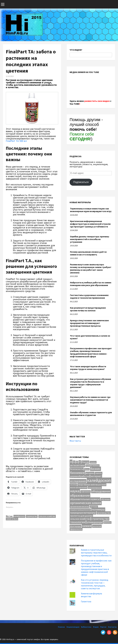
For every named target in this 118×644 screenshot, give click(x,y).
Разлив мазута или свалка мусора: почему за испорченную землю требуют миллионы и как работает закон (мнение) (91, 269)
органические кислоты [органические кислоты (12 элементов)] (79, 507)
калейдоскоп (19, 516)
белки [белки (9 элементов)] (87, 469)
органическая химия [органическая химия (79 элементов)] (86, 503)
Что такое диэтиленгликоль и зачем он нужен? (90, 337)
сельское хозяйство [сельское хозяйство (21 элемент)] (80, 519)
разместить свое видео (97, 101)
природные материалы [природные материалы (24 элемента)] (83, 513)
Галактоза (86, 601)
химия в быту (12, 519)
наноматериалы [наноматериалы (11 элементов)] (95, 488)
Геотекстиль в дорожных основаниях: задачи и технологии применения (89, 297)
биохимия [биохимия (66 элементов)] (77, 473)
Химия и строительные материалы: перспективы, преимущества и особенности (96, 553)
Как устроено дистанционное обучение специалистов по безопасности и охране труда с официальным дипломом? (91, 383)
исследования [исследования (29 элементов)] (78, 481)
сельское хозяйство (47, 516)
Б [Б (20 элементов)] (74, 462)
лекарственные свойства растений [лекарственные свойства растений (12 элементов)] (92, 485)
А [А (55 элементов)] (71, 462)
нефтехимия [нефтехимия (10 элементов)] (86, 492)
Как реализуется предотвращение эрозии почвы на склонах (88, 309)
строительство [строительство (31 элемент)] (100, 519)
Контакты (112, 627)
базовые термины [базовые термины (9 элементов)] (93, 466)
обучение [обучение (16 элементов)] (106, 499)
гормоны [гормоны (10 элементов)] (99, 473)
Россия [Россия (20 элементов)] (85, 462)
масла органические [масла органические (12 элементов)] (78, 488)
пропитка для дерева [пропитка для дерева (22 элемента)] (81, 516)
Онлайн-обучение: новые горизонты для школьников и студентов (91, 414)
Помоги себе (82, 136)
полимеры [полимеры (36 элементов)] (98, 509)
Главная (61, 627)
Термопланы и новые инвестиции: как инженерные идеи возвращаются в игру (91, 210)
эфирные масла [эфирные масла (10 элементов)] (76, 529)
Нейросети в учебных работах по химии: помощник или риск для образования (91, 284)
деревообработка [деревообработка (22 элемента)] (80, 476)
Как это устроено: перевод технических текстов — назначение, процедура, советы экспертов (95, 584)
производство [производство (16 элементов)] (104, 513)
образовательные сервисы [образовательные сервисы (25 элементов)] (85, 499)
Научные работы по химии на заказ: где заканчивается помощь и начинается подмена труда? (90, 400)
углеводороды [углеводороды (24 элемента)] (95, 522)
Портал (103, 627)
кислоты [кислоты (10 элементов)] (73, 485)
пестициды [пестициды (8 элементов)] (94, 507)
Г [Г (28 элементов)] (80, 462)
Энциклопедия (73, 627)
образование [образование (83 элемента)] (80, 495)
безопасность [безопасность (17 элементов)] (77, 469)
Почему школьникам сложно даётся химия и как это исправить (88, 253)
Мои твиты (75, 441)
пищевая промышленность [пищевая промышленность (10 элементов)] (80, 510)
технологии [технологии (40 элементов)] (78, 522)
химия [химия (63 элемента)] (87, 526)
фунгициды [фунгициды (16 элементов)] (75, 526)
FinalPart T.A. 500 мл (16, 141)
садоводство (32, 516)
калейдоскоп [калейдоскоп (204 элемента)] (99, 480)
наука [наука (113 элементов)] (75, 491)
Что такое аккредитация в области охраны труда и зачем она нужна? (88, 368)
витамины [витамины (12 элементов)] (90, 473)
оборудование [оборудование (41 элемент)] (101, 491)
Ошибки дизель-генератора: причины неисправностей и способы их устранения (90, 239)
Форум (96, 627)
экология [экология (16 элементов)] (97, 526)
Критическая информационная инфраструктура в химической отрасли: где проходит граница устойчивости (90, 224)
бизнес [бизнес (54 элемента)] (95, 469)
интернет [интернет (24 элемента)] (96, 476)
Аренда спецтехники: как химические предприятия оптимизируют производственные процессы (89, 323)
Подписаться (81, 182)
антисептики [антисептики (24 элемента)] (77, 465)
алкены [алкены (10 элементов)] (93, 462)
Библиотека (86, 627)
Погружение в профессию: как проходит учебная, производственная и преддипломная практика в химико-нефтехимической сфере (91, 352)
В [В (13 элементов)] (77, 462)
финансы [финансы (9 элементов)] (107, 522)
